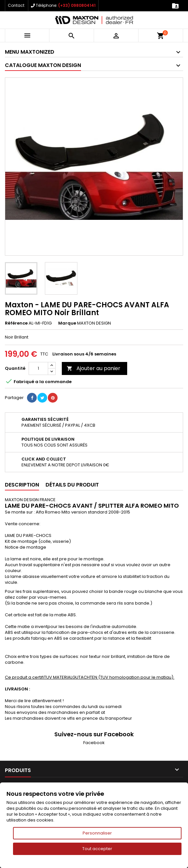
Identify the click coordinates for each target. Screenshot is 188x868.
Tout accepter (97, 849)
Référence (16, 323)
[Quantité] (38, 368)
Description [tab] (22, 485)
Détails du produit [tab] (72, 485)
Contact (16, 5)
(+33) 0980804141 (77, 5)
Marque (67, 323)
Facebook (94, 743)
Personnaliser (97, 833)
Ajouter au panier (94, 368)
